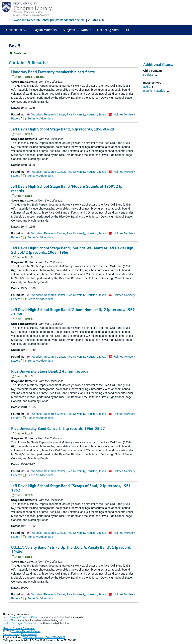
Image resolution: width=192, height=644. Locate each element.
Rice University (29, 634)
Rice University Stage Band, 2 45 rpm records (50, 371)
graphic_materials (155, 91)
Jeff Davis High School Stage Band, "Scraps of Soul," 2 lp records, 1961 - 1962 (72, 488)
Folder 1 (149, 75)
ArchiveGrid (9, 620)
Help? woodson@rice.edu (68, 20)
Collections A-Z (17, 30)
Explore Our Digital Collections (19, 623)
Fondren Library (11, 634)
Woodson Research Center (32, 20)
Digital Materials (45, 30)
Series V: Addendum (40, 118)
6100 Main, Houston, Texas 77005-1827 (44, 637)
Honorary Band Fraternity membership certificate (53, 72)
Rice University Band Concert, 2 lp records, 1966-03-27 (58, 428)
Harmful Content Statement (19, 628)
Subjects (69, 30)
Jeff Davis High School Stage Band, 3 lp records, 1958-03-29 (63, 129)
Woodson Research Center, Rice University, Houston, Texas (69, 114)
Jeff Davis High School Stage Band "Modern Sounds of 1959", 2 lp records (67, 189)
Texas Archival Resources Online (21, 617)
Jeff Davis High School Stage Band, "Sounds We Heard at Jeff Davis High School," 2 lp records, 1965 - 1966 (72, 250)
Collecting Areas (109, 30)
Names (86, 30)
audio (147, 87)
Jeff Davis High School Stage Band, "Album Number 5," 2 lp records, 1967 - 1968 (73, 312)
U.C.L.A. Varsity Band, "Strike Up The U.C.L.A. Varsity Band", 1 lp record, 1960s (71, 550)
